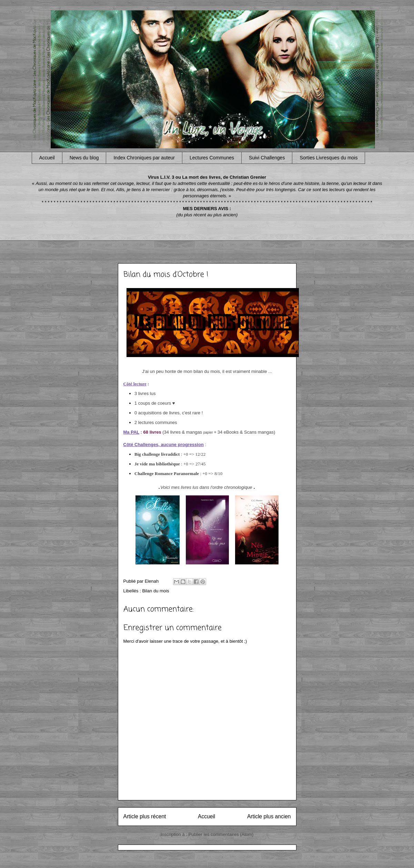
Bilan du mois (155, 591)
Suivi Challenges (267, 158)
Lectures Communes (212, 158)
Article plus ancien (269, 816)
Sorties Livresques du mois (329, 158)
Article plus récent (145, 816)
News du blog (84, 158)
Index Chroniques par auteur (144, 158)
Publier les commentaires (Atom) (221, 834)
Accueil (47, 158)
